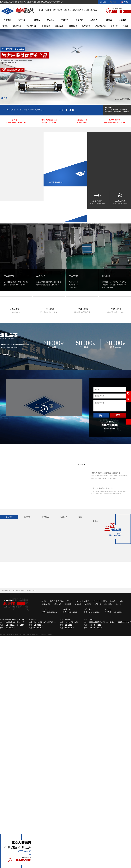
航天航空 (9, 517)
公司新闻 (82, 464)
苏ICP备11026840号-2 (33, 634)
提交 (101, 415)
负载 (80, 517)
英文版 (125, 2)
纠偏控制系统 (101, 26)
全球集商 (122, 20)
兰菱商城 (108, 20)
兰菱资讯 (36, 20)
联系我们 (113, 2)
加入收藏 (103, 2)
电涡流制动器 (31, 26)
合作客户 (94, 20)
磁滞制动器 (46, 26)
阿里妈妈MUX (5, 591)
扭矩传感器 (17, 26)
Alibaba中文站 (31, 591)
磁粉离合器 (59, 26)
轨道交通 (27, 517)
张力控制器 (86, 26)
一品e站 (49, 634)
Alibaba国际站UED (18, 591)
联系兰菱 (79, 20)
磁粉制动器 (73, 26)
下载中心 (65, 20)
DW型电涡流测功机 (56, 182)
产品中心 (51, 20)
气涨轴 (125, 26)
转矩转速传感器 (46, 604)
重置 (118, 415)
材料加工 (45, 517)
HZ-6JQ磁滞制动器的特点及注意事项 (106, 473)
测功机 (5, 26)
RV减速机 (63, 517)
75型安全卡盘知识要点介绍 (102, 488)
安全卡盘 (114, 26)
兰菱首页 (7, 20)
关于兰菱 (22, 20)
